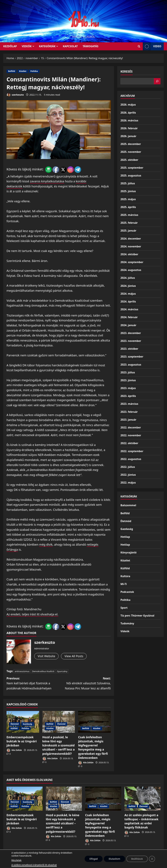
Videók (27, 46)
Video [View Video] (152, 46)
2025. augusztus (131, 175)
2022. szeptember (132, 451)
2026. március (129, 120)
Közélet (23, 71)
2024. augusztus (131, 270)
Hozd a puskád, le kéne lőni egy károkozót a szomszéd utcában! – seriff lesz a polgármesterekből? (59, 745)
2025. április (128, 207)
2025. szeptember (132, 168)
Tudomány (127, 623)
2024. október (129, 254)
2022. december (131, 427)
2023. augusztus (131, 365)
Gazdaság (27, 724)
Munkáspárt (76, 856)
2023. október (129, 349)
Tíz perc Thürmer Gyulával (137, 616)
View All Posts (74, 656)
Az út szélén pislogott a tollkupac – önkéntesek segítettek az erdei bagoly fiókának (141, 821)
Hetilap (125, 537)
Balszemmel (128, 505)
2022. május (128, 483)
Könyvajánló (129, 552)
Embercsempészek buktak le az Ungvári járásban (22, 741)
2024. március (129, 309)
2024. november (131, 246)
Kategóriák (47, 46)
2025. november (131, 152)
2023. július (128, 372)
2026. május (128, 105)
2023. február (129, 412)
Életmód (15, 724)
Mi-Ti (124, 584)
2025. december (131, 144)
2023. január (128, 420)
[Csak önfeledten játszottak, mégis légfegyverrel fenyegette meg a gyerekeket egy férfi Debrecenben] (94, 722)
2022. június (128, 475)
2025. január (128, 231)
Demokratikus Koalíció (43, 671)
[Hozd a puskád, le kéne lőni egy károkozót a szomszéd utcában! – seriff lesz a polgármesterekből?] (64, 799)
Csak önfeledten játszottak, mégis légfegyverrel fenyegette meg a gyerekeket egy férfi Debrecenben (93, 747)
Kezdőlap (91, 856)
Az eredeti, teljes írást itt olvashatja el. (32, 614)
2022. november (131, 435)
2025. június (128, 191)
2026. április (128, 113)
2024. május (128, 294)
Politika (34, 71)
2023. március (129, 404)
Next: (85, 684)
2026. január (128, 136)
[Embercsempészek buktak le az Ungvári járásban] (25, 799)
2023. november (131, 341)
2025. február (129, 223)
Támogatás (91, 46)
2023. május (128, 388)
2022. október (129, 443)
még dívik (46, 544)
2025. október (129, 160)
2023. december (131, 333)
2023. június (128, 380)
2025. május (128, 199)
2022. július (128, 467)
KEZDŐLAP (10, 46)
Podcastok (127, 592)
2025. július (128, 183)
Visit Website (46, 656)
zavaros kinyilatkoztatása (47, 181)
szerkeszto (15, 95)
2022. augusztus (131, 459)
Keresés (127, 71)
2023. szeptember (132, 357)
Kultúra (125, 576)
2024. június (128, 286)
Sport (124, 608)
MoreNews (96, 864)
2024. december (131, 239)
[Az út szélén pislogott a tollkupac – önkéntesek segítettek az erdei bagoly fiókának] (142, 799)
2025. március (129, 215)
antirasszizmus (22, 671)
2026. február (129, 128)
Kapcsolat (70, 46)
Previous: (33, 684)
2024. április (128, 301)
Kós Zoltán (14, 750)
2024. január (128, 325)
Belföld (12, 71)
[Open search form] (139, 46)
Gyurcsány (62, 671)
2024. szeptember (132, 262)
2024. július (128, 278)
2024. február (129, 317)
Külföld (14, 728)
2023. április (128, 396)
